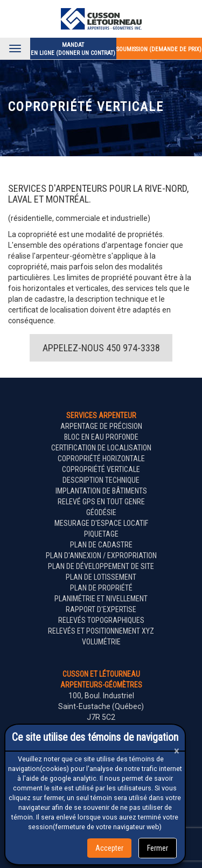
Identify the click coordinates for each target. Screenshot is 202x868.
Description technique (101, 480)
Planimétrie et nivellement (101, 599)
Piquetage (101, 534)
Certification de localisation (101, 448)
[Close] (177, 751)
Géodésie (101, 512)
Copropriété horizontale (101, 459)
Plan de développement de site (101, 566)
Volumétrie (101, 642)
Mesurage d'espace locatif (101, 523)
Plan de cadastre (101, 545)
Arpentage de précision (101, 426)
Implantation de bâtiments (101, 491)
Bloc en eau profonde (101, 437)
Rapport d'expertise (101, 609)
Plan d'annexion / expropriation (101, 555)
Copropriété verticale (101, 469)
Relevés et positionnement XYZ (101, 631)
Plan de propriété (101, 588)
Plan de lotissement (101, 577)
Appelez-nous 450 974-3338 (101, 348)
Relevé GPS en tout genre (101, 502)
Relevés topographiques (101, 620)
